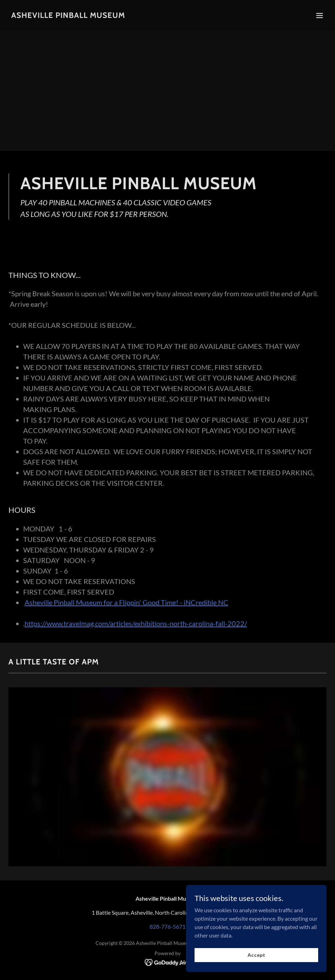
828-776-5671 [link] (167, 926)
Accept (256, 955)
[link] (68, 16)
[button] (320, 15)
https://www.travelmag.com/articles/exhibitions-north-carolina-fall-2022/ (136, 623)
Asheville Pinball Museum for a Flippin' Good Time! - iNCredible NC (126, 602)
